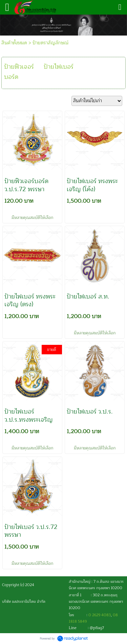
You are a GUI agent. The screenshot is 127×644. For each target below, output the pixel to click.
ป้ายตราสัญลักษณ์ (50, 43)
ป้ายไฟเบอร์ (59, 67)
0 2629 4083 (100, 615)
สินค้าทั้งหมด (14, 43)
